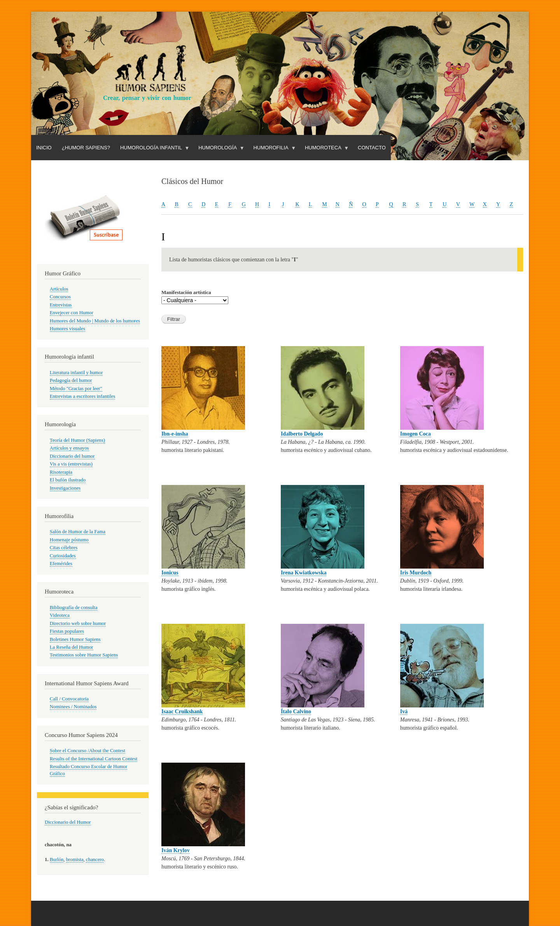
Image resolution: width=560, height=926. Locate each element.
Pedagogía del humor (71, 380)
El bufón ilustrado (68, 480)
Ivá (404, 712)
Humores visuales (67, 329)
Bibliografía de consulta (74, 607)
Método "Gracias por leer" (76, 389)
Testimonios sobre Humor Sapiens (84, 655)
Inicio (44, 148)
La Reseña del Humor (72, 647)
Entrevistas (61, 305)
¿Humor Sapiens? (86, 148)
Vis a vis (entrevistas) (71, 464)
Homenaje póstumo (69, 540)
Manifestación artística (186, 292)
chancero (95, 859)
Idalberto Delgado (302, 434)
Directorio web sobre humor (78, 623)
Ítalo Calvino (296, 712)
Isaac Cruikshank (182, 712)
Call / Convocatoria (69, 699)
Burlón (57, 859)
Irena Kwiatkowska (304, 573)
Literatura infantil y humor (76, 373)
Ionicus (170, 573)
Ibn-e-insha (175, 434)
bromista (75, 859)
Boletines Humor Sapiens (75, 639)
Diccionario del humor (72, 456)
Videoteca (60, 615)
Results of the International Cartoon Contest (94, 759)
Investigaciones (65, 488)
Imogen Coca (416, 434)
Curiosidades (63, 556)
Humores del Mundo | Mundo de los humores (95, 321)
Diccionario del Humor (68, 822)
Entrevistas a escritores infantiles (83, 396)
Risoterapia (61, 472)
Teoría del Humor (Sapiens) (77, 440)
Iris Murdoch (416, 573)
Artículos (59, 289)
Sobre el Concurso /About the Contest (87, 751)
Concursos (60, 297)
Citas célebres (64, 548)
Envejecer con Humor (72, 313)
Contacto (372, 148)
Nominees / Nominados (73, 707)
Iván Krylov (176, 850)
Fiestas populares (67, 631)
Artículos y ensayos (69, 448)
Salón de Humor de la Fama (78, 532)
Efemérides (61, 564)
